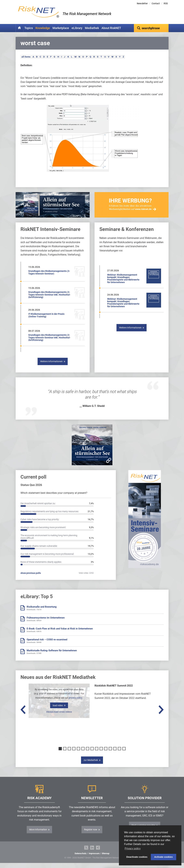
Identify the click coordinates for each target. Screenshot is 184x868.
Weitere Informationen (51, 366)
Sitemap (106, 858)
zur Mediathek (91, 765)
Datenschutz (81, 858)
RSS (166, 3)
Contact (156, 3)
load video (58, 710)
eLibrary (77, 28)
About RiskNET (111, 28)
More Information (38, 835)
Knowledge (43, 28)
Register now (91, 835)
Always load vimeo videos (59, 717)
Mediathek (92, 28)
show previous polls (31, 578)
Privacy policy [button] (133, 849)
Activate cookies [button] (164, 857)
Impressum (94, 858)
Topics (29, 28)
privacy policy (75, 703)
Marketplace (61, 28)
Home (20, 28)
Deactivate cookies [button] (137, 857)
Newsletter (142, 3)
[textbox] (151, 28)
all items (26, 62)
